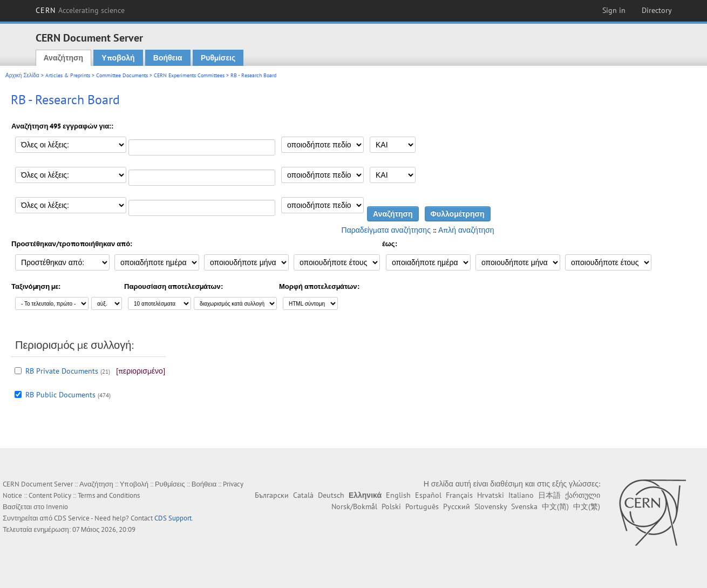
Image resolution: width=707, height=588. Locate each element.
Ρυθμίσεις (218, 58)
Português (422, 506)
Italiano (521, 495)
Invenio (57, 507)
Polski (391, 506)
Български (272, 495)
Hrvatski (491, 495)
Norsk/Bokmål (354, 506)
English (398, 495)
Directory (657, 10)
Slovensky (491, 506)
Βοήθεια (168, 58)
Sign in (614, 10)
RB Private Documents (62, 371)
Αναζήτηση (64, 58)
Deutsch (331, 495)
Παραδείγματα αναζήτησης (386, 230)
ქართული (583, 495)
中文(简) (555, 506)
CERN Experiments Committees (189, 75)
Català (303, 495)
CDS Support (173, 518)
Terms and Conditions (109, 495)
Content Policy (50, 495)
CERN (80, 10)
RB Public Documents (60, 395)
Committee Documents (122, 75)
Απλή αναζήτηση (466, 230)
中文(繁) (587, 506)
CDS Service (72, 518)
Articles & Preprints (68, 75)
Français (459, 495)
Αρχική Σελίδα (22, 75)
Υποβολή (118, 58)
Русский (457, 506)
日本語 (549, 495)
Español (428, 495)
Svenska (524, 506)
